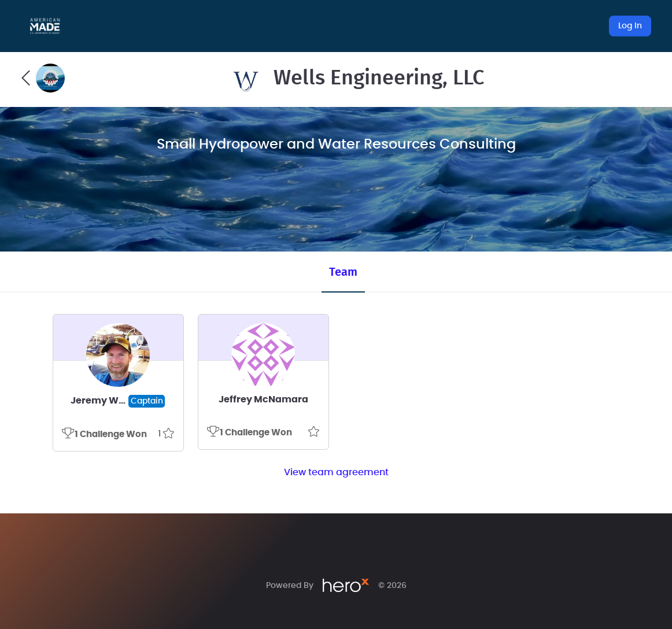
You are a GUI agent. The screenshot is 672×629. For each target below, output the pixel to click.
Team (343, 272)
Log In (630, 26)
